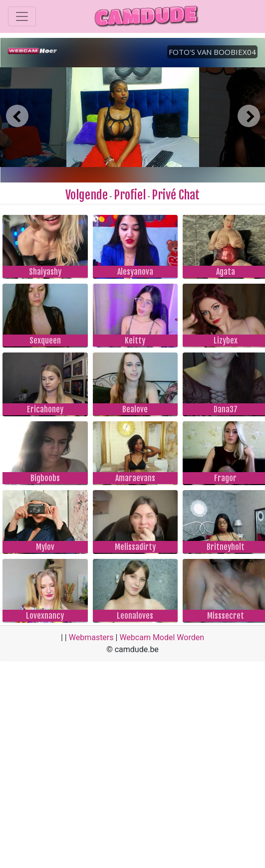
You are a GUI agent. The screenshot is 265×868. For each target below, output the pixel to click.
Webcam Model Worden (162, 637)
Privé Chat (176, 195)
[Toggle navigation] (22, 16)
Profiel (130, 195)
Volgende (87, 195)
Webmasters (91, 637)
